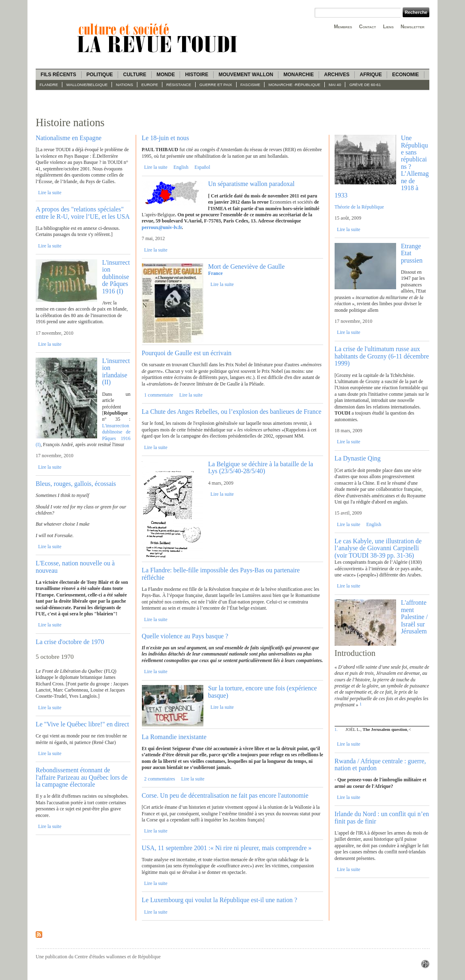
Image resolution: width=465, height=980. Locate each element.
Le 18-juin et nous (165, 138)
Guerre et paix (216, 85)
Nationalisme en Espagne (69, 138)
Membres (343, 27)
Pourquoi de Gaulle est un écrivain (187, 353)
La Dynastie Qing (358, 458)
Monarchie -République (294, 85)
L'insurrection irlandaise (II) (116, 371)
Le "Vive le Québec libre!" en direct (82, 724)
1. (336, 729)
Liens (388, 27)
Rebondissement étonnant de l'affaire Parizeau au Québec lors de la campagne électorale (82, 777)
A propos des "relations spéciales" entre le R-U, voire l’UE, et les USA (83, 213)
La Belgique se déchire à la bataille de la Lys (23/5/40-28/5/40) (260, 467)
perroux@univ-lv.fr (162, 227)
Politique (100, 75)
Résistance (179, 85)
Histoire (196, 75)
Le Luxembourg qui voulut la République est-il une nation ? (220, 900)
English (181, 167)
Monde (166, 75)
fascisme (250, 85)
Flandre (49, 85)
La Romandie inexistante (174, 737)
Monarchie (299, 75)
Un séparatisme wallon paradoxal (251, 184)
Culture (134, 75)
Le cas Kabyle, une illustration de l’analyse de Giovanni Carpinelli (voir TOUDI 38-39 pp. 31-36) (378, 548)
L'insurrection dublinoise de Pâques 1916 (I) (116, 277)
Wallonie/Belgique (87, 85)
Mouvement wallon (246, 75)
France (215, 273)
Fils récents (58, 75)
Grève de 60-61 (365, 85)
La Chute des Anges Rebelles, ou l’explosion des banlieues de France (232, 412)
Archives (337, 75)
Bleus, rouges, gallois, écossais (76, 484)
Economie (405, 75)
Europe (150, 85)
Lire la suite (50, 193)
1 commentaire (158, 395)
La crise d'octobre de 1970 (70, 642)
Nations (125, 85)
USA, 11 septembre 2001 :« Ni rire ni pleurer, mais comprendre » (227, 848)
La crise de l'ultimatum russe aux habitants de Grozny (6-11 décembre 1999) (382, 356)
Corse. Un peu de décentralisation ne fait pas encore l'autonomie (225, 795)
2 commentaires (160, 779)
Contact (368, 27)
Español (202, 167)
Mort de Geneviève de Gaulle (246, 267)
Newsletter (413, 27)
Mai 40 (335, 85)
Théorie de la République (359, 207)
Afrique (371, 75)
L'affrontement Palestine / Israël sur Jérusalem (414, 617)
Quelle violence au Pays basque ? (185, 636)
